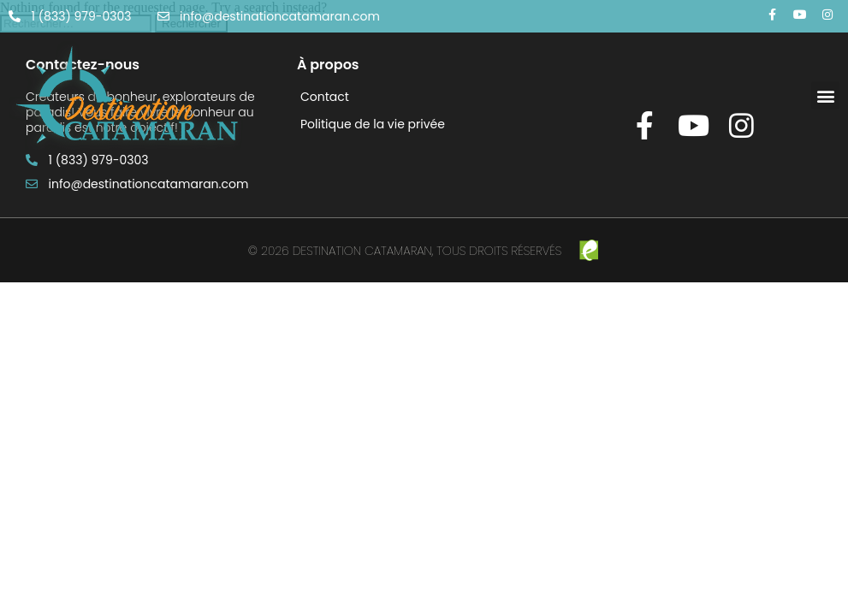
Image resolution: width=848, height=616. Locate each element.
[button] (825, 95)
